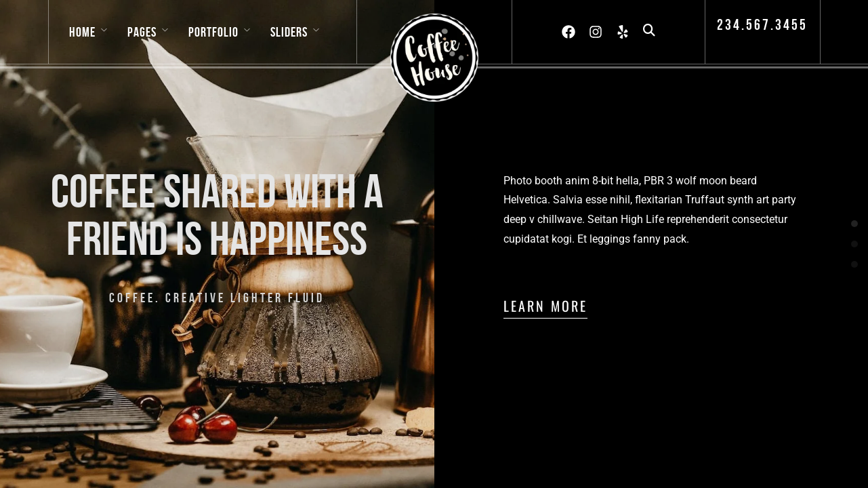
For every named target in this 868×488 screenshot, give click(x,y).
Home (82, 32)
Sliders (289, 32)
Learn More (545, 306)
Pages (142, 32)
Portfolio (213, 32)
